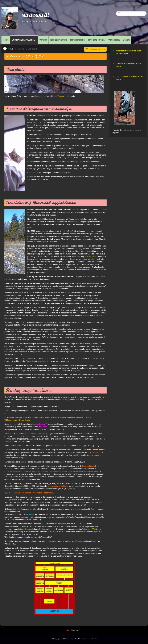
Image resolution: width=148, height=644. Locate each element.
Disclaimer (93, 639)
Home (6, 40)
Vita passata (114, 40)
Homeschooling (77, 40)
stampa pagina (97, 49)
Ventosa (43, 40)
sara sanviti (35, 15)
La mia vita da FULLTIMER (24, 40)
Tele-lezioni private (59, 40)
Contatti (126, 40)
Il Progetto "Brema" (96, 40)
